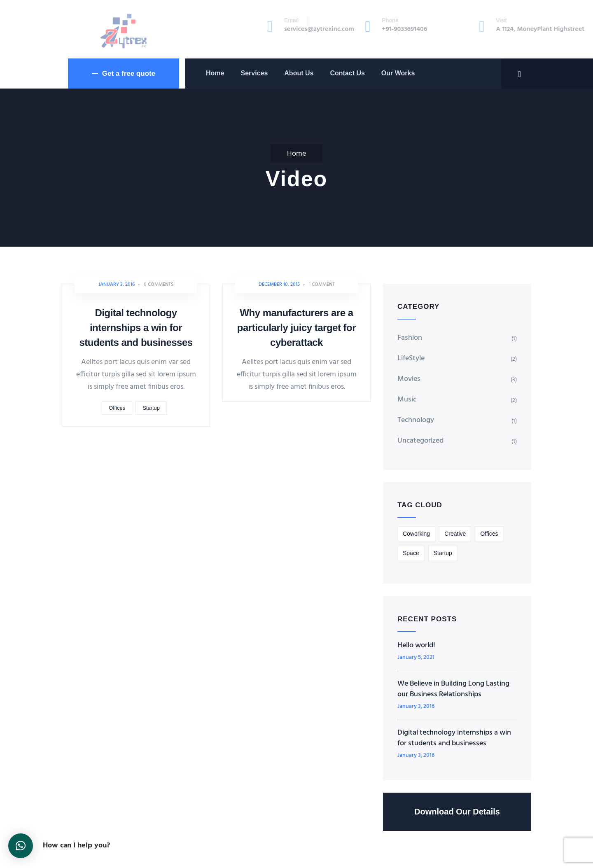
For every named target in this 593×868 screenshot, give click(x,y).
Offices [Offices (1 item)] (489, 534)
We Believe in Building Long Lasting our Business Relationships (453, 689)
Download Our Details (457, 812)
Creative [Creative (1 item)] (455, 534)
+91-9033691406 (368, 29)
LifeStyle (411, 358)
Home (215, 73)
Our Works (398, 73)
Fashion (410, 338)
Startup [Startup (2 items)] (443, 553)
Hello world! (416, 646)
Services (254, 73)
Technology (416, 420)
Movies (409, 379)
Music (407, 400)
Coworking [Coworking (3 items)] (416, 534)
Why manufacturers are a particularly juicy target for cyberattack (296, 328)
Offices (117, 408)
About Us (299, 73)
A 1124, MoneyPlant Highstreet (480, 29)
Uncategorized (420, 441)
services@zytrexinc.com (269, 29)
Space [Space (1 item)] (411, 553)
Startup (151, 408)
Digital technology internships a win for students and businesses (136, 328)
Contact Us (347, 73)
